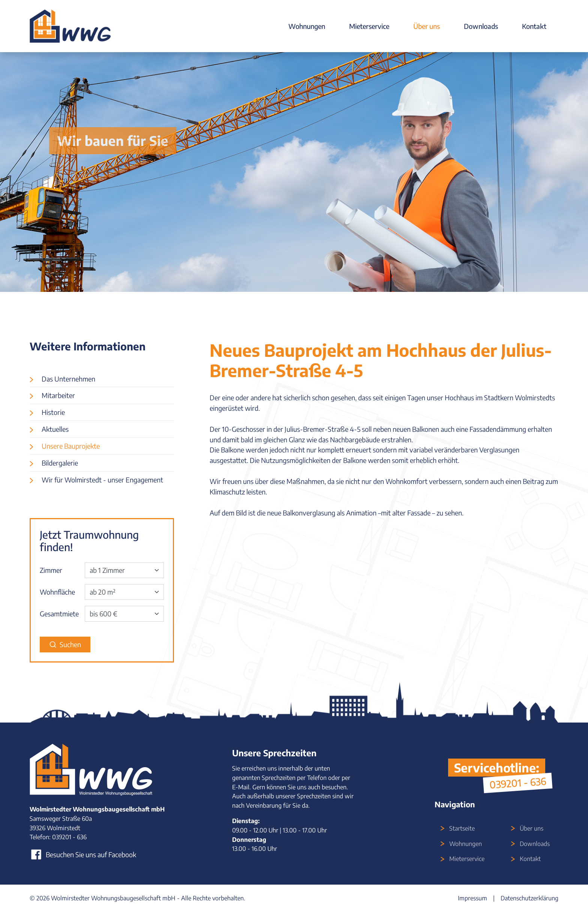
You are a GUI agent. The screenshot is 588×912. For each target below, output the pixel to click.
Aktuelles (55, 429)
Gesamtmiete (59, 614)
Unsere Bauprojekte (71, 446)
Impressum (472, 898)
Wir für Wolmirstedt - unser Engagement (102, 480)
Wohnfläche (57, 592)
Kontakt (534, 26)
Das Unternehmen (68, 379)
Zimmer (51, 570)
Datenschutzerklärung (529, 898)
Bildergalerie (60, 463)
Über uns (427, 26)
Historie (53, 412)
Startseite (462, 828)
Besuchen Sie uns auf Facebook (83, 854)
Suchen (65, 644)
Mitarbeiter (58, 395)
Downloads (481, 26)
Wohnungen (307, 26)
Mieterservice (369, 26)
